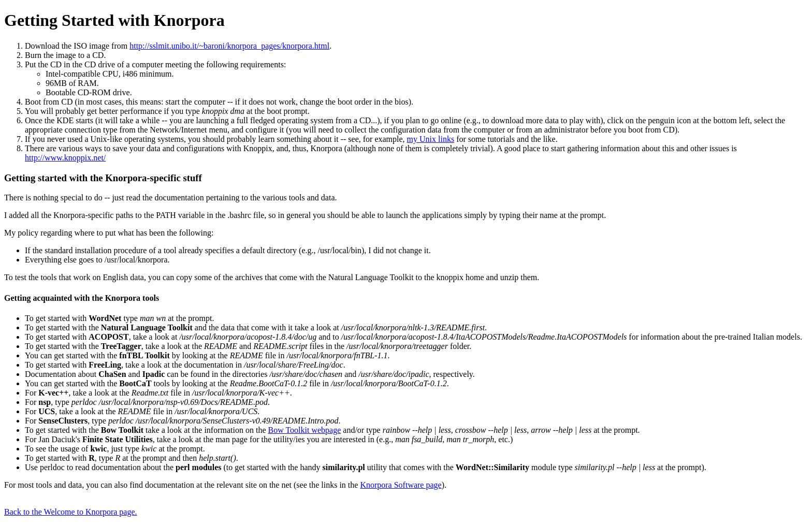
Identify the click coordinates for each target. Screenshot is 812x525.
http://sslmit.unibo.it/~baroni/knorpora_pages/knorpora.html (229, 46)
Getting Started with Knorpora (114, 20)
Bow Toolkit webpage (304, 430)
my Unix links (431, 139)
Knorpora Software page (401, 485)
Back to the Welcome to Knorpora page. (71, 512)
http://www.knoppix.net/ (65, 158)
